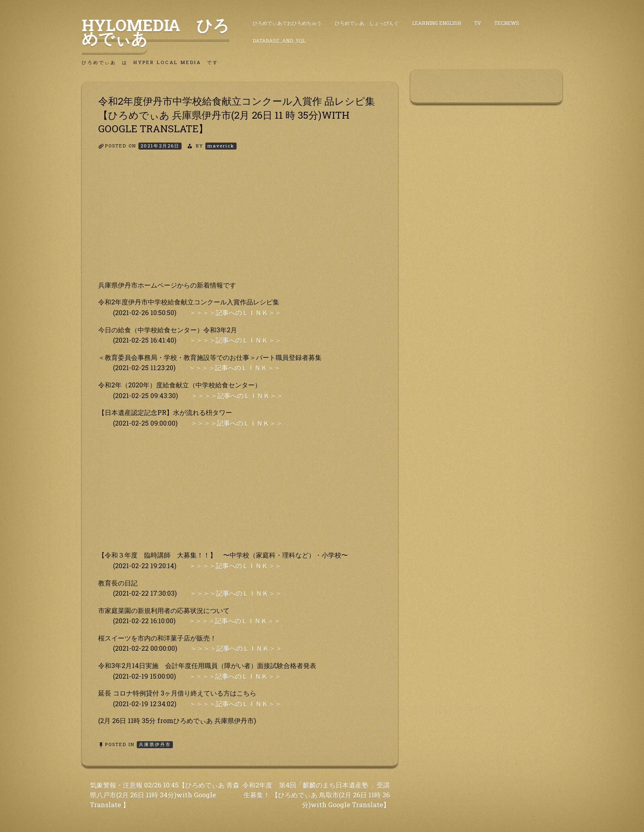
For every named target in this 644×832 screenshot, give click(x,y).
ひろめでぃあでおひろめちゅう (287, 23)
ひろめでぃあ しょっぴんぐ (367, 23)
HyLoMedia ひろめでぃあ (155, 32)
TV (477, 23)
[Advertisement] (240, 222)
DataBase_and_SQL (279, 41)
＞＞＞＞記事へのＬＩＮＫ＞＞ (235, 312)
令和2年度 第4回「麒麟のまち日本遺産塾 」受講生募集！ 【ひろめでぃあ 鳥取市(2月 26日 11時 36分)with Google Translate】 (316, 795)
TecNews (507, 23)
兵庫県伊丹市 (155, 744)
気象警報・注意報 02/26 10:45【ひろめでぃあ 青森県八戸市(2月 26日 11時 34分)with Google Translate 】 (165, 795)
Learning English (436, 23)
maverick (221, 146)
